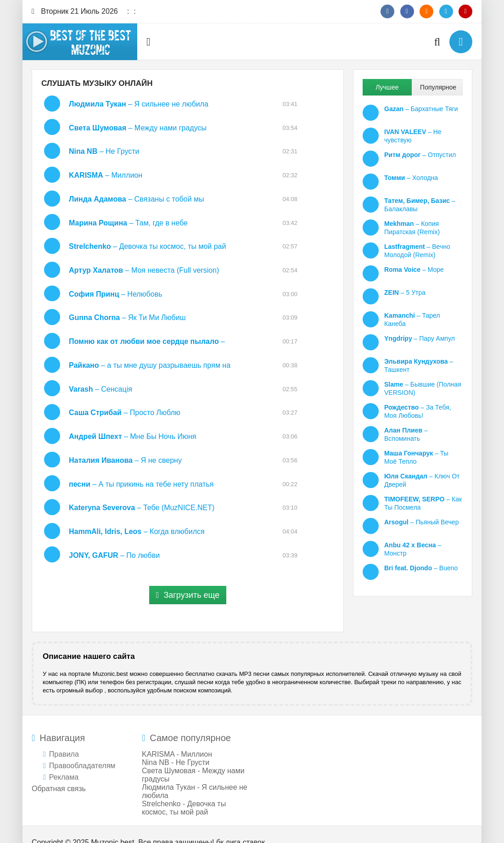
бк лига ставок (241, 827)
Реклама (64, 762)
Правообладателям (82, 750)
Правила (64, 739)
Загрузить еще (188, 579)
